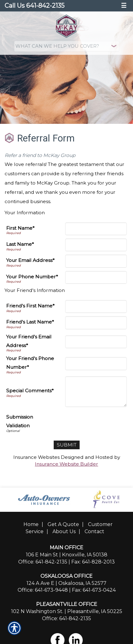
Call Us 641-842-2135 (35, 6)
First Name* (20, 228)
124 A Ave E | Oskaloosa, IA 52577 (66, 583)
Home (31, 524)
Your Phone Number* (32, 277)
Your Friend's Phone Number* (30, 363)
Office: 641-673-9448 (43, 590)
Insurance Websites (36, 457)
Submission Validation (20, 421)
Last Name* (20, 244)
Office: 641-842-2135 (43, 562)
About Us (64, 531)
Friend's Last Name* (30, 322)
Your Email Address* (30, 260)
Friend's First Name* (30, 306)
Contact (94, 531)
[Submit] (67, 445)
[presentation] (80, 422)
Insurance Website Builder (66, 464)
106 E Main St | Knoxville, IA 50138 (67, 555)
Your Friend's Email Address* (29, 341)
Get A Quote (63, 524)
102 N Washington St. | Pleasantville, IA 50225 (67, 611)
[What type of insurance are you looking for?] (67, 46)
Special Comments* (30, 391)
